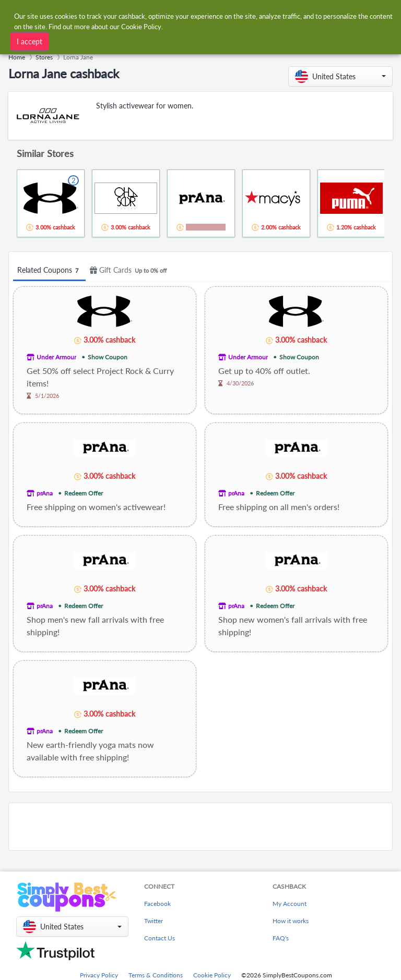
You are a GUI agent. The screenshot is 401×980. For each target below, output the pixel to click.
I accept (30, 41)
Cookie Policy (212, 975)
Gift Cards (130, 270)
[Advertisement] (200, 827)
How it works (291, 921)
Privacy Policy (99, 975)
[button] (340, 76)
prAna (45, 493)
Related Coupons (49, 270)
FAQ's (281, 938)
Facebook (157, 904)
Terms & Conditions (156, 975)
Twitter (154, 921)
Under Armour (56, 357)
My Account (290, 904)
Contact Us (160, 938)
